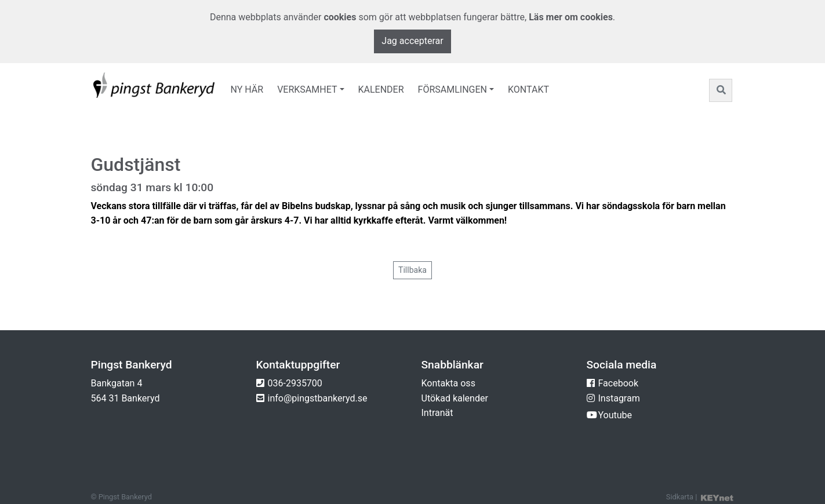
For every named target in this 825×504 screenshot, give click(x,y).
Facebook (618, 383)
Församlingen (453, 90)
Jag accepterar (412, 41)
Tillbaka (412, 270)
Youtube (615, 415)
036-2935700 (295, 383)
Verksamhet (307, 90)
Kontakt (528, 90)
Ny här (247, 90)
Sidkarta (680, 497)
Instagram (619, 398)
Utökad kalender (455, 398)
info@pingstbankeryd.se (318, 398)
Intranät (437, 413)
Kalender (381, 90)
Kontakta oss (448, 383)
